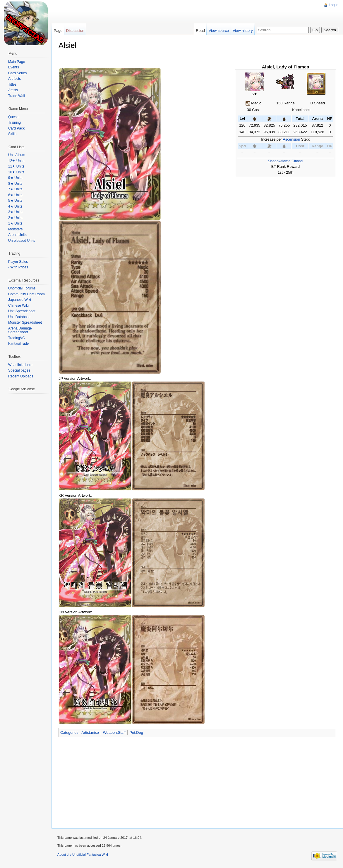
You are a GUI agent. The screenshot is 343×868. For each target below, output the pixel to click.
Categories (69, 732)
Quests (14, 117)
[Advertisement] (158, 13)
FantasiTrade (18, 344)
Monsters (15, 229)
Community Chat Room (26, 294)
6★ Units (15, 195)
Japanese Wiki (20, 300)
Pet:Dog (136, 732)
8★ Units (15, 184)
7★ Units (15, 189)
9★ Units (15, 178)
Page (58, 31)
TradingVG (17, 338)
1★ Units (15, 223)
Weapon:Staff (114, 732)
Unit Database (19, 317)
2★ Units (15, 218)
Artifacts (14, 79)
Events (14, 67)
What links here (20, 365)
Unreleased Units (22, 241)
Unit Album (17, 155)
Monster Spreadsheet (25, 322)
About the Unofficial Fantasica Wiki (83, 855)
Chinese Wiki (18, 306)
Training (14, 122)
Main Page (17, 62)
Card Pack (16, 128)
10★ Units (16, 172)
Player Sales (18, 262)
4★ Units (15, 206)
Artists (13, 90)
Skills (12, 134)
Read (200, 31)
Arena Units (17, 235)
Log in (333, 5)
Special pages (19, 370)
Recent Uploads (21, 376)
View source (219, 31)
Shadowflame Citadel (285, 161)
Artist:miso (90, 732)
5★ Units (15, 201)
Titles (12, 84)
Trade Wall (17, 96)
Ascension (291, 139)
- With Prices (18, 267)
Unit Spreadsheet (22, 311)
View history (243, 31)
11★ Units (16, 166)
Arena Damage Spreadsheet (20, 330)
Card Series (17, 73)
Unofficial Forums (22, 288)
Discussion (75, 31)
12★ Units (16, 161)
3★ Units (15, 212)
